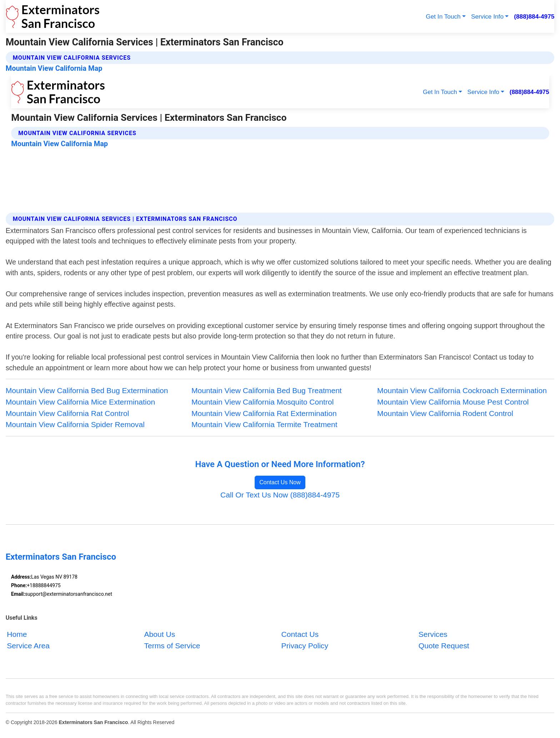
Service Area (28, 645)
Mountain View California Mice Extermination (80, 402)
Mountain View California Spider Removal (75, 424)
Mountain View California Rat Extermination (264, 413)
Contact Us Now (280, 482)
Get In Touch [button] (443, 16)
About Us (159, 634)
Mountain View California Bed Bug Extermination (87, 390)
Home (17, 634)
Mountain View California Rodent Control (445, 413)
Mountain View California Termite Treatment (264, 424)
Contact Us (300, 634)
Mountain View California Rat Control (67, 413)
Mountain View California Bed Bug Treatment (267, 390)
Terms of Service (172, 645)
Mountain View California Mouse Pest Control (453, 402)
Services (433, 634)
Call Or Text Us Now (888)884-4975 (280, 495)
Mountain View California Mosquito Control (263, 402)
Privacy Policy (305, 645)
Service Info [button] (487, 16)
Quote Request (444, 645)
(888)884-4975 (534, 16)
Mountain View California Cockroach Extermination (462, 390)
